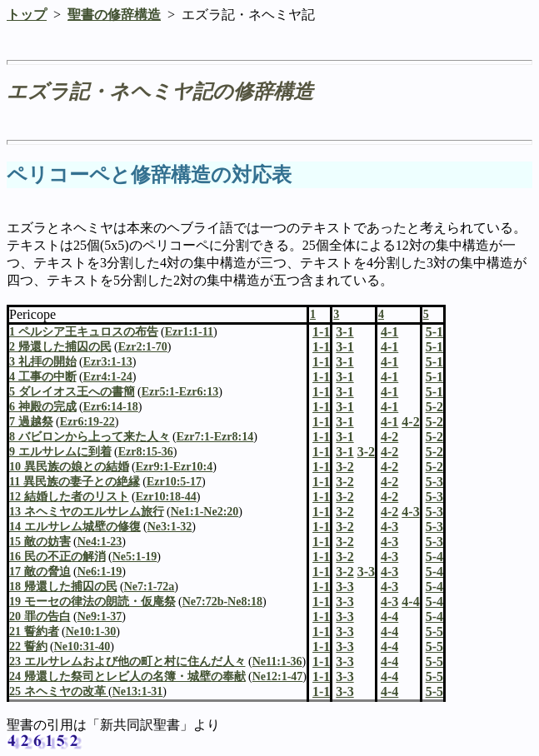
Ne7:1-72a (150, 587)
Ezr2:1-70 (143, 347)
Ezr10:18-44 (166, 497)
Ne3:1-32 (170, 527)
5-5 (434, 647)
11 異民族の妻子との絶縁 (75, 482)
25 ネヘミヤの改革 (59, 691)
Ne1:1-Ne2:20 (205, 512)
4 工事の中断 (43, 377)
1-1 (321, 347)
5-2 (434, 422)
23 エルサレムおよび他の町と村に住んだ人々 (127, 661)
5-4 (434, 572)
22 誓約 (28, 647)
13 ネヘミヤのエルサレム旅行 (87, 512)
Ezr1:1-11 (189, 332)
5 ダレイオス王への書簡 (72, 392)
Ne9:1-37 (100, 617)
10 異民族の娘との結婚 (69, 467)
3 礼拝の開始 (43, 362)
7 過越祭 (31, 422)
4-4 (389, 617)
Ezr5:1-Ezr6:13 (180, 392)
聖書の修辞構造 (114, 15)
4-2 (389, 437)
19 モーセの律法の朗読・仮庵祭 (92, 602)
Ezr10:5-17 (174, 482)
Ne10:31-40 (82, 647)
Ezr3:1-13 (108, 362)
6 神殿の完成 (43, 407)
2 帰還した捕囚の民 (60, 347)
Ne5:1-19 (135, 557)
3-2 (344, 467)
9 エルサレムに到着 (60, 452)
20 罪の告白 (40, 617)
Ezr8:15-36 (146, 452)
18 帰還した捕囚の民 (63, 587)
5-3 (434, 497)
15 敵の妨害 (40, 542)
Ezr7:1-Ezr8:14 (215, 437)
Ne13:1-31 (138, 691)
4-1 (389, 347)
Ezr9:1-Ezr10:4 (175, 467)
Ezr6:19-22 (87, 422)
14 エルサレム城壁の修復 (75, 527)
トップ (27, 15)
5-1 (434, 347)
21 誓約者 (34, 632)
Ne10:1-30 (91, 632)
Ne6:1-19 (100, 572)
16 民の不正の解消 (57, 557)
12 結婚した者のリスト (69, 497)
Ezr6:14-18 (111, 407)
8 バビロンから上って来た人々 (90, 437)
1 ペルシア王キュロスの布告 (84, 332)
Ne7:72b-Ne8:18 (222, 602)
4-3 (389, 527)
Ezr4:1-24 (108, 377)
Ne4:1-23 (100, 542)
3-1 (344, 347)
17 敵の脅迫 (40, 572)
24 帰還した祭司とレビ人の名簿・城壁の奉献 (127, 676)
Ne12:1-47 (278, 676)
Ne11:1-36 (277, 661)
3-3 (344, 587)
